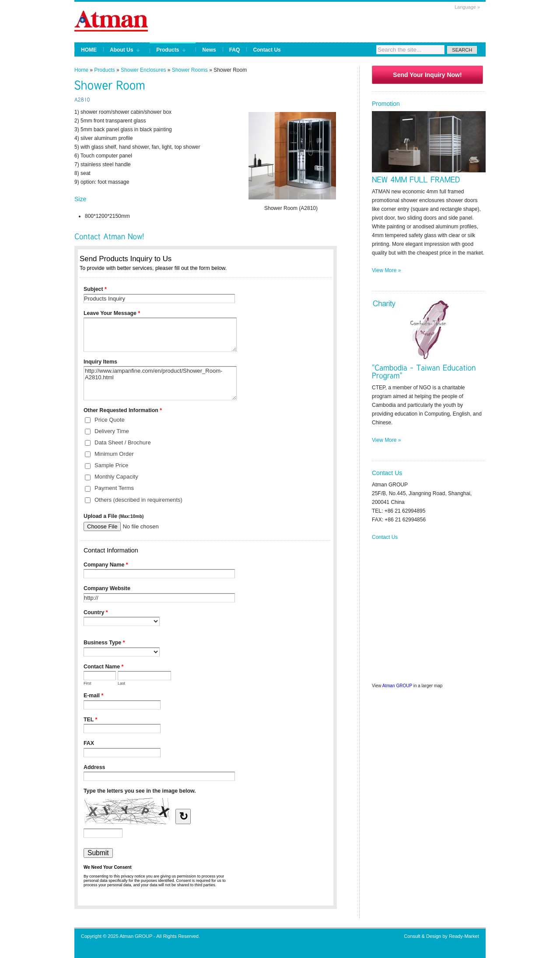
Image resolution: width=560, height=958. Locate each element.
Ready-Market (464, 936)
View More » (386, 270)
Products (104, 70)
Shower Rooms (190, 70)
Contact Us (385, 537)
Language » (467, 7)
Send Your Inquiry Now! (427, 75)
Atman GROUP (397, 686)
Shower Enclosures (143, 70)
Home (81, 70)
